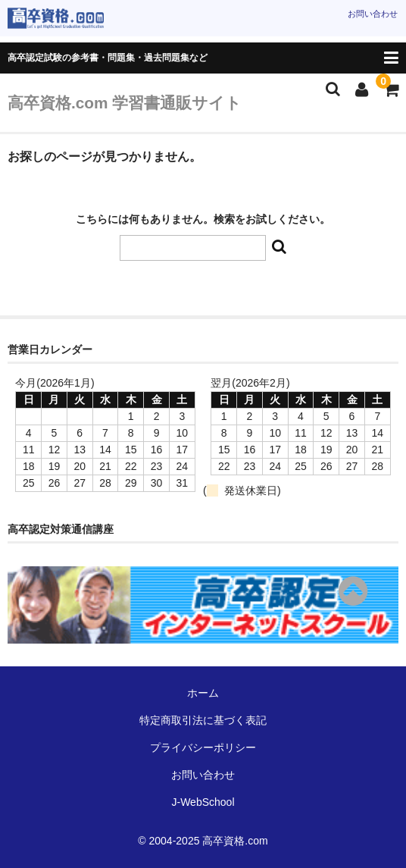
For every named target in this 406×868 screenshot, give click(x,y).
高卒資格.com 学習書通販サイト (125, 103)
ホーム (203, 693)
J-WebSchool (203, 802)
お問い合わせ (373, 14)
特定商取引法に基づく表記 (203, 720)
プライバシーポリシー (203, 747)
